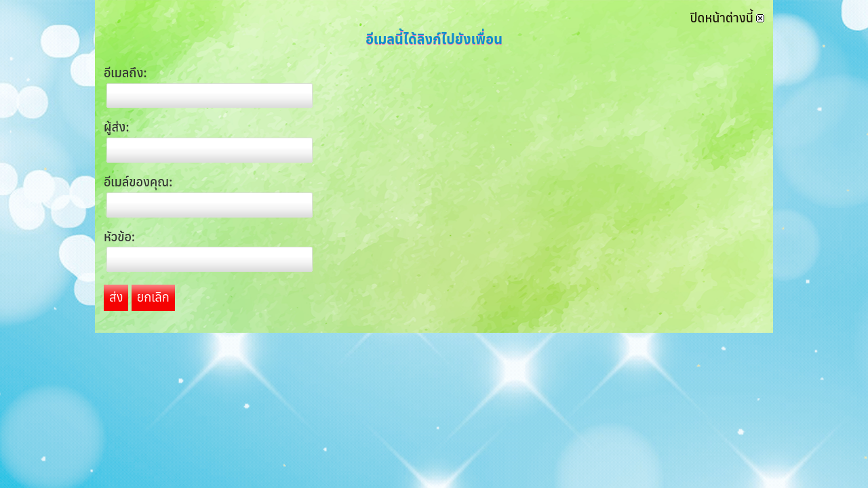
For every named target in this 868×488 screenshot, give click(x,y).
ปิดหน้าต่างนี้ (727, 18)
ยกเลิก (153, 297)
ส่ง (116, 297)
